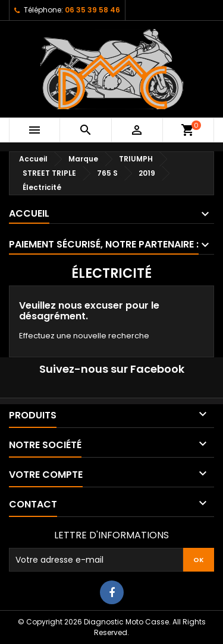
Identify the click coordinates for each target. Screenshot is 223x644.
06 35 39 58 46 (92, 10)
